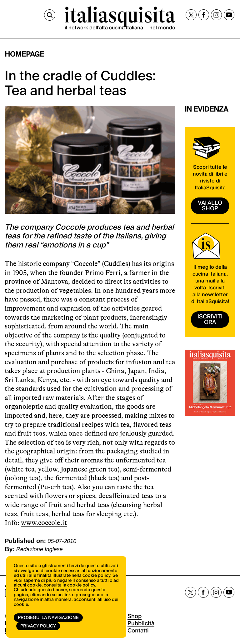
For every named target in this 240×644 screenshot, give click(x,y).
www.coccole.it (44, 523)
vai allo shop (210, 206)
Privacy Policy (38, 626)
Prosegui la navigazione (48, 618)
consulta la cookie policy (69, 585)
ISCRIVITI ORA (210, 320)
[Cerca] (50, 15)
